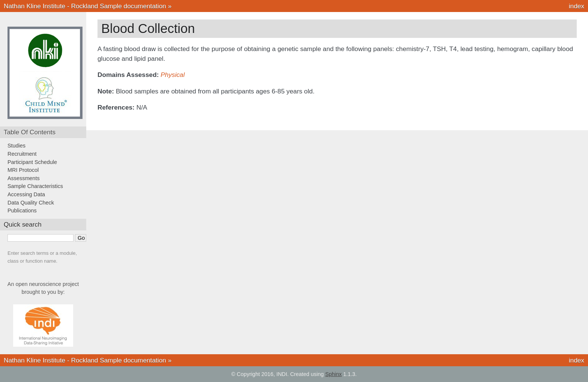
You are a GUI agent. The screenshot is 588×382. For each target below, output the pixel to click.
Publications (22, 211)
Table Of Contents (30, 132)
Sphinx (333, 374)
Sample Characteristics (35, 186)
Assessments (24, 178)
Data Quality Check (31, 203)
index (577, 6)
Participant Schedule (32, 162)
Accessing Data (26, 194)
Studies (16, 146)
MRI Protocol (23, 170)
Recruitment (22, 154)
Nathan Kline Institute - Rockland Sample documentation (85, 6)
